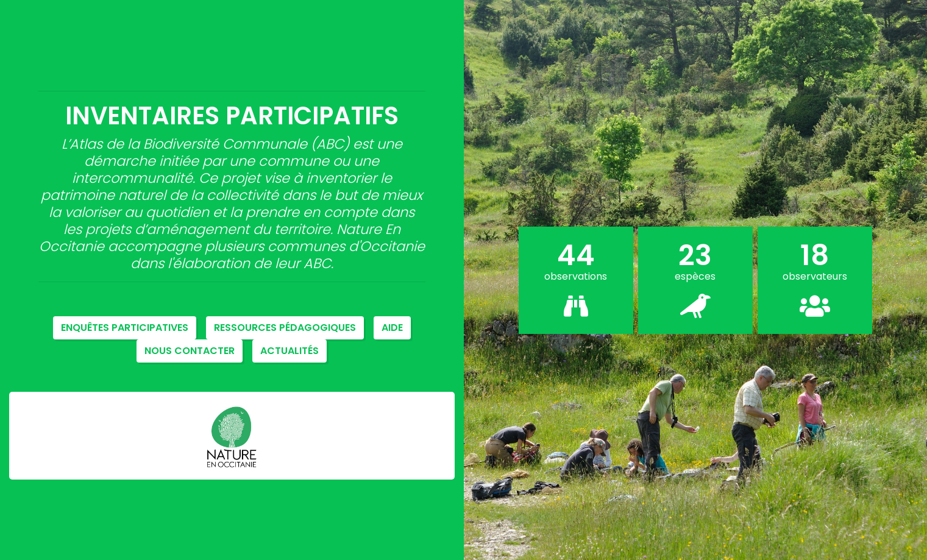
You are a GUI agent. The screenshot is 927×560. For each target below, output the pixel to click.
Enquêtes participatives (125, 328)
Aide (392, 328)
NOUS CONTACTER (190, 351)
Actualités (289, 351)
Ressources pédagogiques (285, 328)
